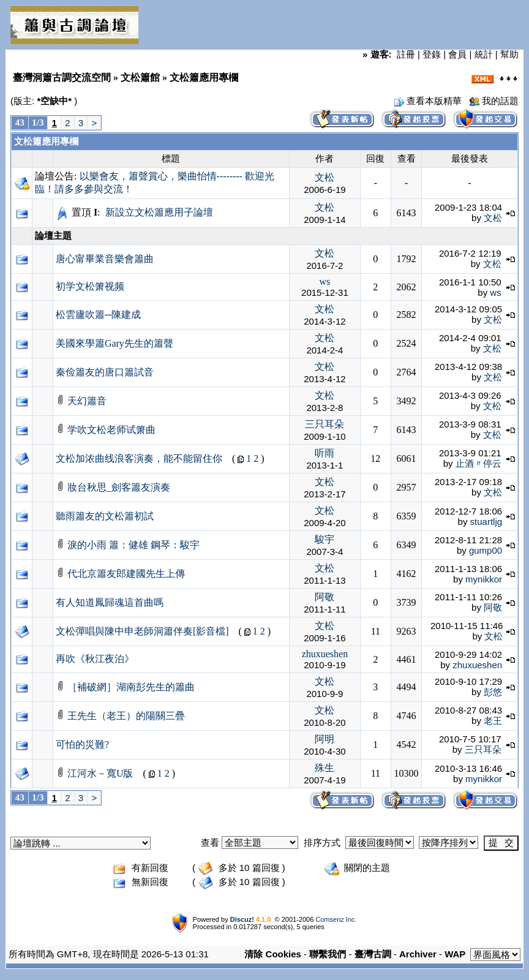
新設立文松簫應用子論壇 (159, 212)
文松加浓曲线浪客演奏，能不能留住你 (139, 458)
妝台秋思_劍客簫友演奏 (119, 487)
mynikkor (484, 579)
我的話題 (500, 101)
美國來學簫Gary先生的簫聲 (114, 343)
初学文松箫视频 (90, 286)
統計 (484, 54)
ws (325, 281)
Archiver (418, 954)
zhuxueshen (325, 654)
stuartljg (486, 522)
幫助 (509, 54)
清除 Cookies (273, 954)
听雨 (325, 453)
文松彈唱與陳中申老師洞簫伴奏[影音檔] (142, 631)
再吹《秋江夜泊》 (95, 659)
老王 (493, 721)
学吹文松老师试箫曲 (111, 430)
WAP (455, 954)
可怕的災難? (82, 744)
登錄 (432, 54)
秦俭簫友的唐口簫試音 (105, 372)
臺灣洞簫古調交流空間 (62, 77)
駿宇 (325, 539)
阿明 (325, 739)
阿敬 (325, 597)
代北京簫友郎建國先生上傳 (126, 574)
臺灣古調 (373, 954)
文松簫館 (140, 77)
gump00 (486, 550)
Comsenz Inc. (336, 919)
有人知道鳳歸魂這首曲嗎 (110, 602)
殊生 (325, 768)
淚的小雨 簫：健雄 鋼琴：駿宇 (133, 545)
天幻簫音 (87, 401)
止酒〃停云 (478, 463)
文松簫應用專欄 (46, 141)
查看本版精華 (434, 101)
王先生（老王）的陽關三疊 (126, 716)
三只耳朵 (325, 424)
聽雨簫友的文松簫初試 (105, 516)
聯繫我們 (328, 954)
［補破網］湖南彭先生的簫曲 (131, 687)
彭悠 (493, 692)
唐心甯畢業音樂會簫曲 (105, 259)
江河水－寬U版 (100, 773)
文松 (325, 177)
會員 (457, 54)
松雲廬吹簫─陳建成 (98, 315)
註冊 (406, 54)
